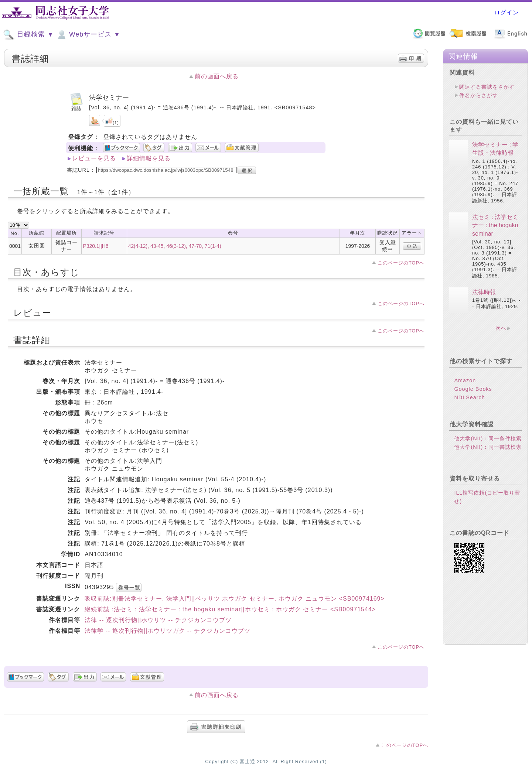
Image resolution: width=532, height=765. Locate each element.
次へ (501, 328)
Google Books (473, 389)
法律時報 (484, 292)
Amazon (465, 380)
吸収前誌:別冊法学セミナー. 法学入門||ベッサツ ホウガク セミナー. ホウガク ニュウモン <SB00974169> (235, 599)
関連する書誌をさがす (487, 87)
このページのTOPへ (401, 263)
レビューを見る (94, 158)
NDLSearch (469, 397)
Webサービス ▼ (88, 35)
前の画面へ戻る (217, 76)
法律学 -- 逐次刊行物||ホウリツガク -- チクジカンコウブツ (167, 631)
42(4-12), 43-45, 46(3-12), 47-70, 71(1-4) (175, 246)
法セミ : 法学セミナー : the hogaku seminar (495, 225)
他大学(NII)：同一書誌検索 (488, 447)
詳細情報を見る (149, 158)
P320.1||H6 (96, 246)
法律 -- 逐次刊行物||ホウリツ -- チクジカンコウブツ (158, 620)
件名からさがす (479, 95)
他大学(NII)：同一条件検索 (488, 438)
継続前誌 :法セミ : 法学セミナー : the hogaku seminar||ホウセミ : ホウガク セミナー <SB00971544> (230, 609)
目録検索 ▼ (28, 35)
